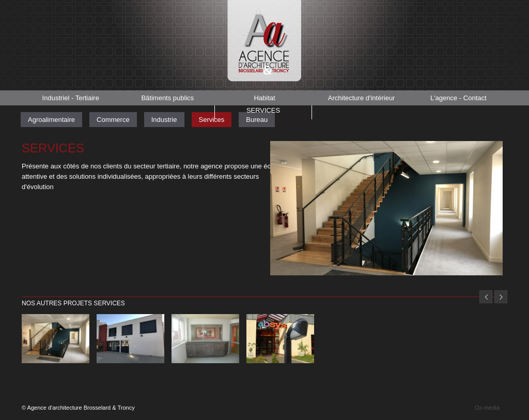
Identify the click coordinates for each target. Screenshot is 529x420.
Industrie (164, 120)
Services (263, 112)
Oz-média (487, 408)
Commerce (113, 120)
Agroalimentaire (51, 120)
